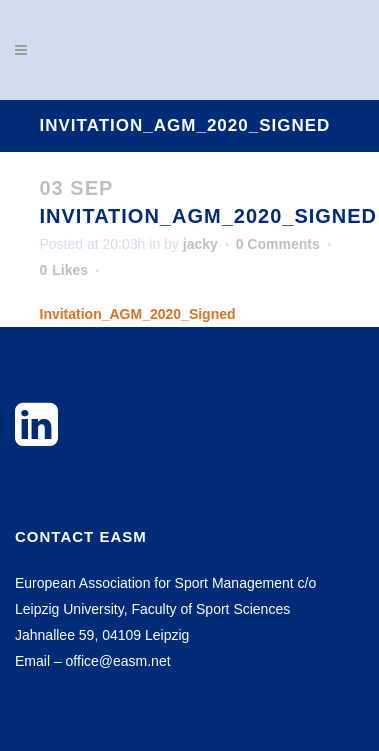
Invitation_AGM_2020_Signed (138, 314)
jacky (200, 244)
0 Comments (278, 244)
